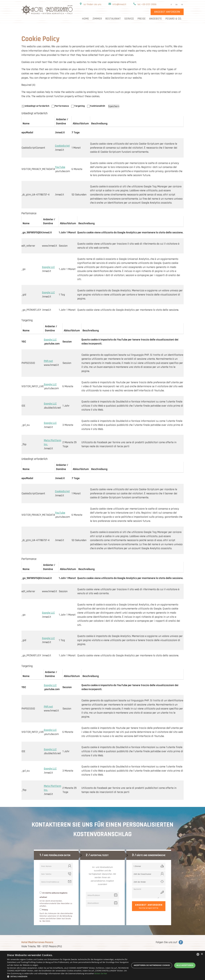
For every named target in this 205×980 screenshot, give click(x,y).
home (85, 19)
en (176, 5)
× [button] (202, 954)
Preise (142, 19)
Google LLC (48, 267)
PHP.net (48, 361)
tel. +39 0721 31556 (147, 4)
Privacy (45, 910)
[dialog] (102, 965)
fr (182, 5)
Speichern (114, 106)
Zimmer (97, 19)
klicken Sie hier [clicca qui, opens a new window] (101, 974)
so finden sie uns (92, 4)
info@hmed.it (119, 4)
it (171, 5)
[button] (69, 976)
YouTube (60, 167)
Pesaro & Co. (173, 19)
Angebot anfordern (149, 906)
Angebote (156, 19)
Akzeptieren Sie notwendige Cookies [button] (152, 965)
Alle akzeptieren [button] (185, 965)
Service (129, 19)
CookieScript (62, 146)
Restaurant (113, 19)
